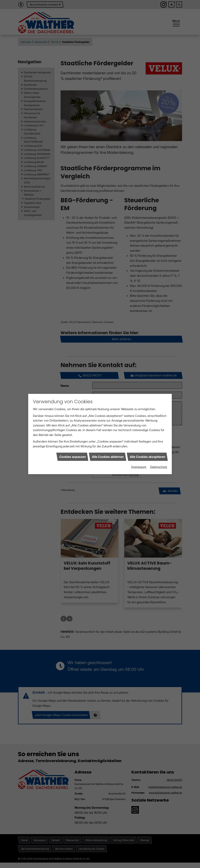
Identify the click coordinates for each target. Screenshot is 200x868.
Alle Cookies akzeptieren (147, 457)
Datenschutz (159, 467)
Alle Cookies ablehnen (107, 457)
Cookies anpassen (72, 457)
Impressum (139, 467)
